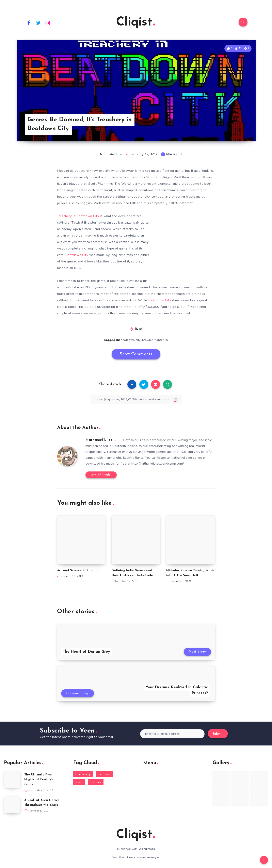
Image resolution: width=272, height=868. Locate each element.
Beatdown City (77, 255)
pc (167, 340)
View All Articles (101, 475)
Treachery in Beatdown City (79, 216)
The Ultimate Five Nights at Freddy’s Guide (39, 780)
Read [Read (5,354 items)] (79, 782)
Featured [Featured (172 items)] (105, 774)
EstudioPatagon (149, 857)
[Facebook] (29, 23)
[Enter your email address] (172, 734)
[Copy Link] (136, 399)
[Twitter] (38, 23)
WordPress (147, 849)
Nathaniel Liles (99, 440)
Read (139, 329)
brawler (148, 340)
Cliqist (136, 22)
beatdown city (131, 340)
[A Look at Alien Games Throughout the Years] (12, 805)
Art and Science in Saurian (78, 571)
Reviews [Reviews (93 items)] (96, 782)
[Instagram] (48, 23)
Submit (218, 734)
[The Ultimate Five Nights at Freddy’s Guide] (12, 779)
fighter (159, 340)
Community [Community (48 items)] (83, 774)
